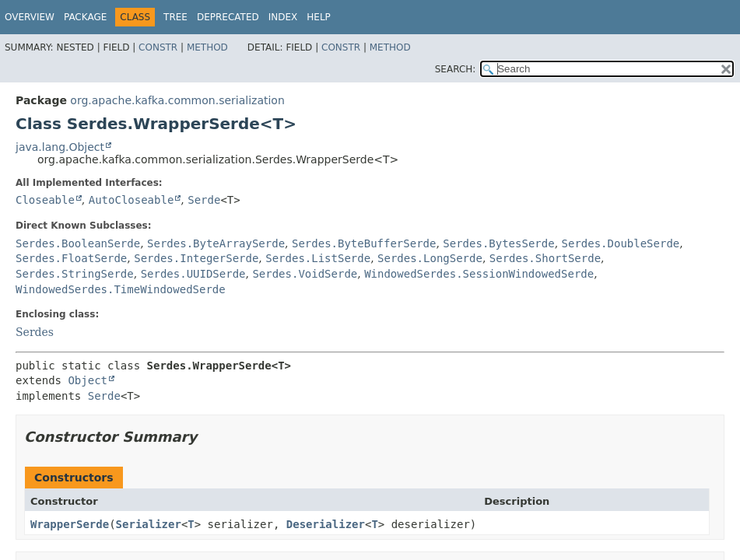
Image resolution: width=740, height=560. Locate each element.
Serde (204, 200)
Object (88, 380)
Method (207, 47)
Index (283, 17)
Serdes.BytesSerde (498, 243)
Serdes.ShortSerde (545, 258)
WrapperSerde (70, 524)
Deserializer (326, 524)
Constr (158, 47)
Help (319, 17)
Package (85, 17)
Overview (30, 17)
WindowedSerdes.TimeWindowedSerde (121, 289)
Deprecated (228, 17)
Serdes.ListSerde (318, 258)
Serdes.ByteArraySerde (216, 243)
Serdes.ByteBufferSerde (364, 243)
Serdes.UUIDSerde (193, 274)
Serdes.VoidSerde (305, 274)
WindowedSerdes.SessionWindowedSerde (479, 274)
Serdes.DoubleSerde (621, 243)
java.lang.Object (60, 147)
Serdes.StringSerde (75, 274)
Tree (175, 17)
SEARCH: (456, 69)
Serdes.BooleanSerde (78, 243)
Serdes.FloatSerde (71, 258)
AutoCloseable (132, 200)
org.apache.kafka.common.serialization (177, 100)
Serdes (35, 332)
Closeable (45, 200)
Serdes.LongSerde (430, 258)
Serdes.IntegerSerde (196, 258)
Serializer (149, 524)
